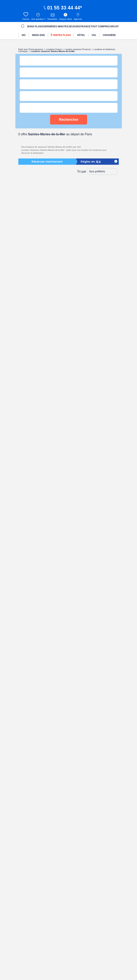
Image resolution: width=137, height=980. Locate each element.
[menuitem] (23, 26)
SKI (24, 35)
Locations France (54, 49)
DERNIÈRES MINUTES (56, 27)
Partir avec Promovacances (31, 49)
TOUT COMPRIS (100, 27)
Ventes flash (61, 35)
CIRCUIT (114, 27)
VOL (94, 35)
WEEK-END (38, 35)
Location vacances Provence (78, 49)
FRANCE (85, 27)
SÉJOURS (74, 27)
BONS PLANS (35, 27)
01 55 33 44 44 (62, 8)
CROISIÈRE (109, 35)
